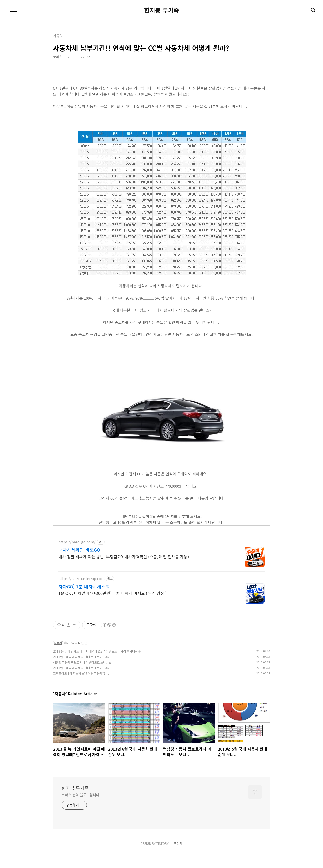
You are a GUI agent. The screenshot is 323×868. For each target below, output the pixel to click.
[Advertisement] (161, 579)
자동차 (58, 658)
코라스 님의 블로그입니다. (81, 810)
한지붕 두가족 (162, 10)
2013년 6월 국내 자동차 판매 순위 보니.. (78, 672)
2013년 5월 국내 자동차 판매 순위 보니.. (78, 683)
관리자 (178, 858)
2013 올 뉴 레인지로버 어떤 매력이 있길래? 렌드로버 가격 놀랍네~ (95, 666)
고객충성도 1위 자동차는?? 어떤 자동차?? (79, 688)
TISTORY (163, 858)
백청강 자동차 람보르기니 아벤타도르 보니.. (80, 677)
